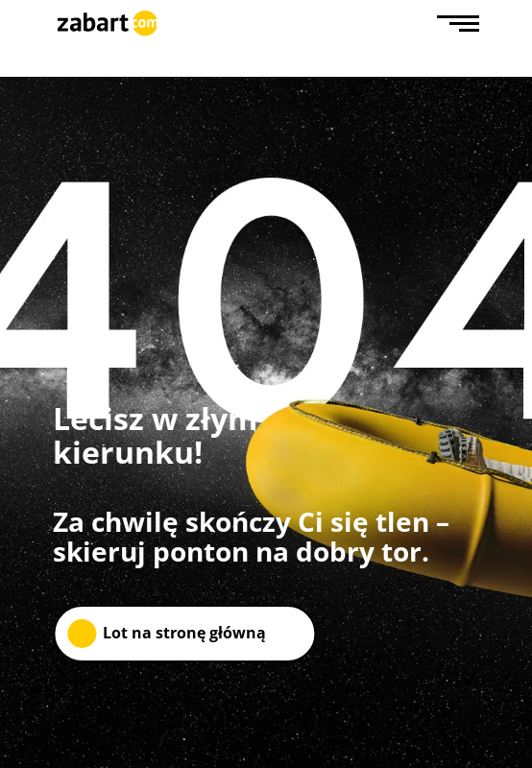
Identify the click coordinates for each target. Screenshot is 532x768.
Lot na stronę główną (184, 633)
